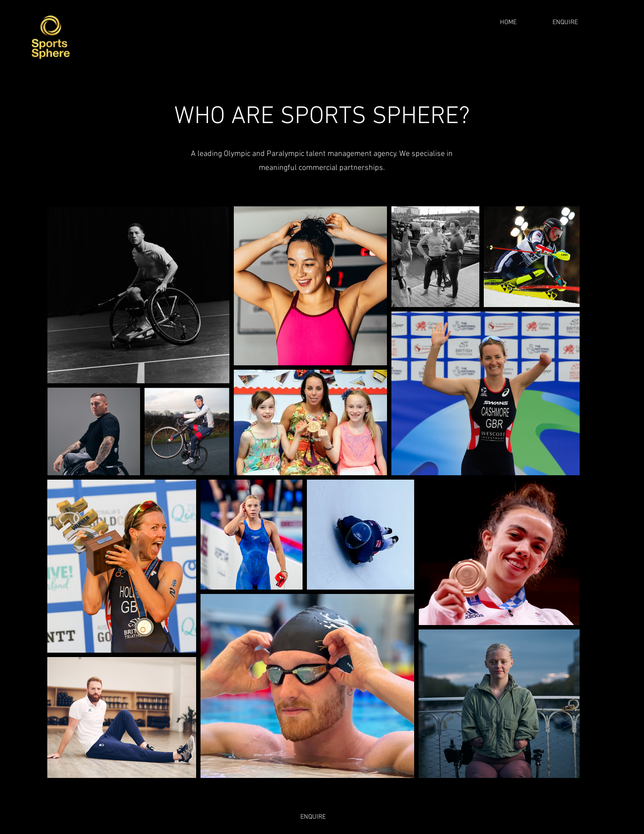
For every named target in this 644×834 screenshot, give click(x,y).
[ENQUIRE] (565, 22)
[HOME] (508, 22)
